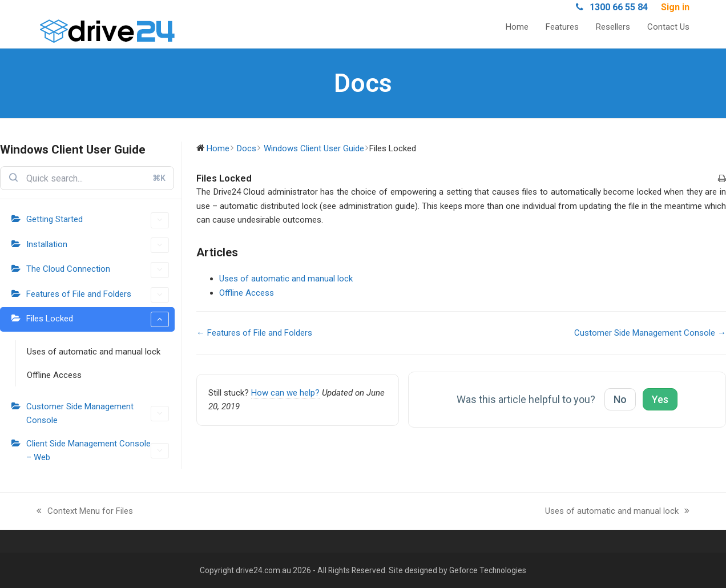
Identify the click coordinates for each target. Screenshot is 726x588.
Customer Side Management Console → (650, 333)
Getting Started (98, 220)
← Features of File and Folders (254, 333)
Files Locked (98, 319)
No (620, 399)
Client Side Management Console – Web (98, 450)
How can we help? (285, 393)
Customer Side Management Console (98, 413)
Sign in (675, 7)
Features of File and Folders (98, 295)
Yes (660, 399)
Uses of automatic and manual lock (94, 352)
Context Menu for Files (85, 512)
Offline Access (54, 375)
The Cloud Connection (98, 270)
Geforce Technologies (488, 570)
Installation (98, 245)
